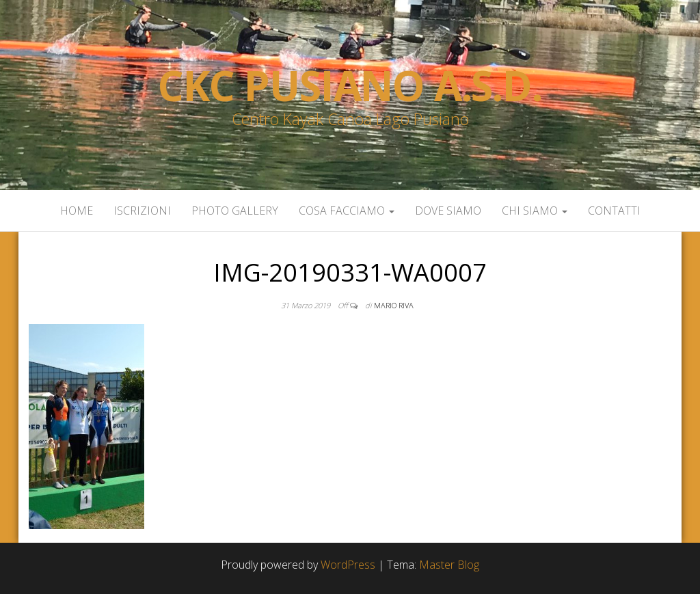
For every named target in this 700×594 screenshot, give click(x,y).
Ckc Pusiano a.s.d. (350, 85)
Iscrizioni (142, 211)
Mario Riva (394, 305)
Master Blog (449, 565)
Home (77, 211)
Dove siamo (448, 211)
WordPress (348, 565)
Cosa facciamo (347, 211)
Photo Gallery (235, 211)
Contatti (614, 211)
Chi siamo (535, 211)
